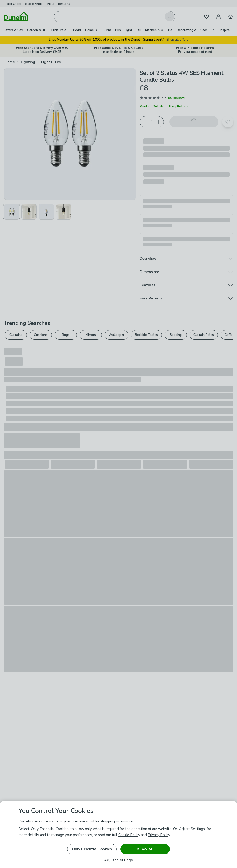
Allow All (145, 849)
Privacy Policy (159, 835)
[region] (118, 835)
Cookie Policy (129, 835)
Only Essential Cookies (92, 849)
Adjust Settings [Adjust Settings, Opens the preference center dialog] (118, 860)
